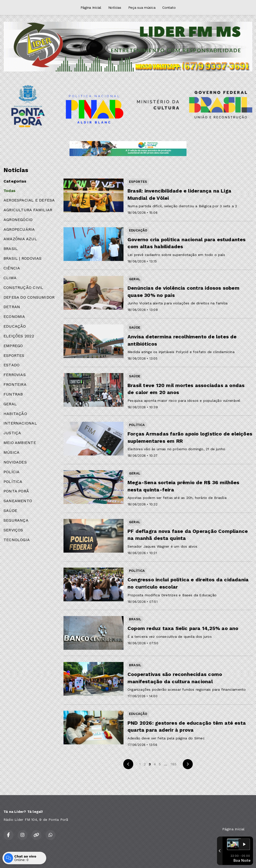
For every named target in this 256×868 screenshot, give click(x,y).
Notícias (115, 7)
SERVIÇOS (13, 530)
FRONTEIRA (15, 384)
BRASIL (11, 249)
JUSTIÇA (12, 433)
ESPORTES (14, 355)
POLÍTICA (13, 482)
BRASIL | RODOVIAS (23, 258)
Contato (169, 7)
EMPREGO (13, 346)
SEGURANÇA (16, 520)
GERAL (10, 404)
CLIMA (10, 278)
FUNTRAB (13, 394)
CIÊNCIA (12, 268)
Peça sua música (142, 7)
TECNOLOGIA (17, 540)
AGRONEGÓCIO (18, 220)
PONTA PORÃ (16, 491)
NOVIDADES (15, 462)
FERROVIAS (15, 375)
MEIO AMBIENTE (20, 443)
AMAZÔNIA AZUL (20, 239)
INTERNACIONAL (20, 423)
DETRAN (12, 307)
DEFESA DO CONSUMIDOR (29, 297)
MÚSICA (11, 452)
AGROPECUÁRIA (19, 229)
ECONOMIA (14, 317)
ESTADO (11, 365)
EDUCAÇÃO (15, 326)
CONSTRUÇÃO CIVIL (23, 288)
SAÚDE (10, 511)
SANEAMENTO (18, 501)
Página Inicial (91, 7)
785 (173, 764)
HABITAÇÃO (15, 414)
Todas (9, 191)
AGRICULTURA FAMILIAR (28, 210)
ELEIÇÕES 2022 (19, 336)
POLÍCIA (11, 472)
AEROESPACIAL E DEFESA (29, 200)
